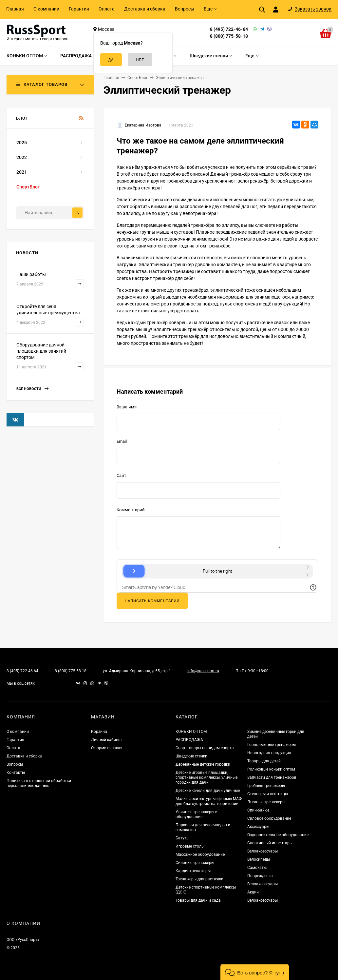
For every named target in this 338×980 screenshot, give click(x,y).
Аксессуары (258, 827)
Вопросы (185, 9)
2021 (22, 172)
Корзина (99, 732)
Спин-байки (258, 810)
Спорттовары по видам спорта (205, 748)
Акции (253, 892)
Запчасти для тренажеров (272, 777)
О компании (46, 9)
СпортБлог (28, 187)
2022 (22, 157)
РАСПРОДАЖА (189, 740)
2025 (22, 143)
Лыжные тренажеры (266, 802)
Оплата (107, 9)
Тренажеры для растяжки (199, 879)
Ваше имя (127, 407)
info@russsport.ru (203, 671)
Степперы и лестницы (268, 794)
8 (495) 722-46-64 (229, 29)
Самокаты (257, 868)
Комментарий (131, 510)
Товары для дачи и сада (198, 900)
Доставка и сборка (145, 9)
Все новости (32, 389)
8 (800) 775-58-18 (229, 36)
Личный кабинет (107, 740)
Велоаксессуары (263, 851)
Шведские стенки (191, 756)
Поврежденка (260, 876)
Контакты (16, 773)
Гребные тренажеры (266, 786)
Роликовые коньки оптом (271, 769)
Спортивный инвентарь (270, 843)
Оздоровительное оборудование (278, 835)
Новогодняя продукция (269, 753)
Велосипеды (259, 859)
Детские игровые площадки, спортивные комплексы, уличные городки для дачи (207, 777)
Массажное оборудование (200, 854)
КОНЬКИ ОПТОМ (191, 732)
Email (122, 441)
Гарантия (79, 9)
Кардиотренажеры (193, 871)
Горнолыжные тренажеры (272, 745)
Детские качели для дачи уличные (208, 791)
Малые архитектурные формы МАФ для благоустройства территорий (209, 801)
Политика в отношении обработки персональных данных (39, 783)
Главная (15, 9)
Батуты (182, 838)
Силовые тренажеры (195, 863)
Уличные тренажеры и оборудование (197, 814)
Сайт (121, 475)
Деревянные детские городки (203, 764)
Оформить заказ (107, 748)
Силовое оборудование (269, 818)
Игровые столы (190, 846)
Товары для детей (264, 761)
